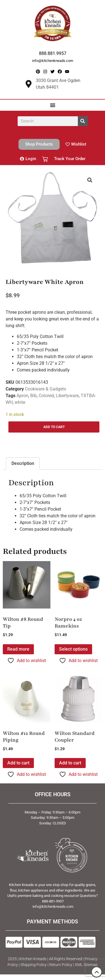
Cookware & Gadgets (46, 389)
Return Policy (61, 965)
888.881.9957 (53, 53)
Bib (33, 396)
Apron (22, 396)
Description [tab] (23, 463)
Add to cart (54, 427)
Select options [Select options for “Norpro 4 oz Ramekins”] (73, 649)
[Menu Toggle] (53, 105)
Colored (46, 396)
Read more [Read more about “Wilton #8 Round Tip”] (18, 649)
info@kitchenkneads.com (53, 61)
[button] (90, 180)
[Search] (83, 121)
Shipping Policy (34, 965)
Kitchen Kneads (33, 959)
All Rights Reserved (66, 959)
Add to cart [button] (18, 763)
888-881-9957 (53, 901)
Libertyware (67, 396)
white (20, 402)
